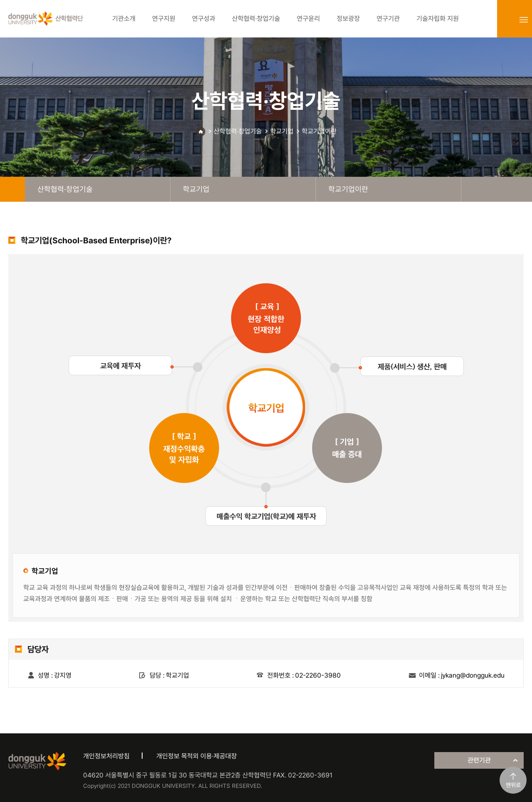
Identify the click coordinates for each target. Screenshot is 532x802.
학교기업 (282, 131)
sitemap (524, 20)
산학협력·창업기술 (238, 131)
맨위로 (513, 785)
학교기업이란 (319, 131)
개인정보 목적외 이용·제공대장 (197, 756)
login (505, 20)
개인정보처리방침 (106, 756)
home (12, 189)
